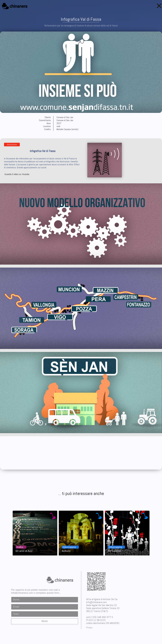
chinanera (91, 593)
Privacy (89, 628)
